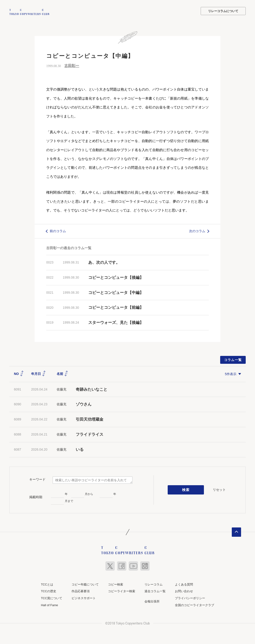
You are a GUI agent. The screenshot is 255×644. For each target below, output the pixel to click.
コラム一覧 (233, 359)
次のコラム (197, 231)
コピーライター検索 (122, 591)
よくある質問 (184, 584)
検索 (186, 489)
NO (19, 373)
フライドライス (90, 434)
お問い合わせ (184, 591)
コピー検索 (116, 584)
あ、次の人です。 (104, 262)
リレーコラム (154, 584)
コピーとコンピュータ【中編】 (116, 292)
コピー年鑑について (85, 584)
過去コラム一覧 (155, 591)
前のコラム (58, 231)
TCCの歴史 (49, 591)
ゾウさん (84, 404)
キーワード (37, 479)
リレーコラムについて (223, 11)
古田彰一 (72, 65)
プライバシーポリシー (190, 598)
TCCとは (47, 584)
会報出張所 (152, 601)
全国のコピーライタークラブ (195, 605)
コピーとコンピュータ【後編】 (116, 277)
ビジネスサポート (84, 598)
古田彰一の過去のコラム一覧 (69, 247)
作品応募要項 (81, 591)
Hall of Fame (49, 605)
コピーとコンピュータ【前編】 (116, 307)
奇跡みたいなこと (92, 389)
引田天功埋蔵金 (90, 419)
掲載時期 (36, 497)
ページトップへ (236, 532)
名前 (62, 373)
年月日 (39, 373)
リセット (219, 489)
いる (80, 449)
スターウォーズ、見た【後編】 (116, 322)
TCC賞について (52, 598)
